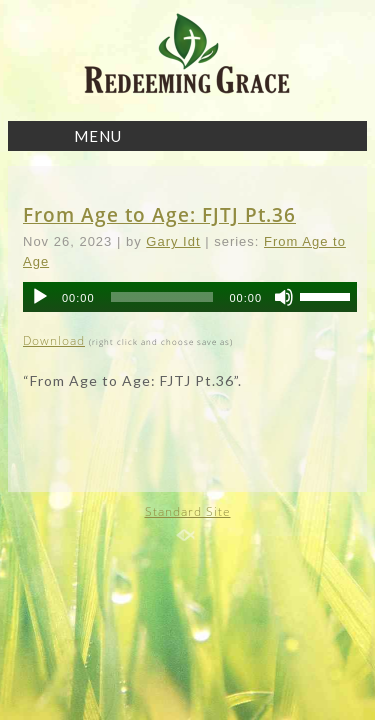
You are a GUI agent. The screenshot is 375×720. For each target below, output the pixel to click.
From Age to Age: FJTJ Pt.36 (159, 214)
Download (54, 340)
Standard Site (188, 511)
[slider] (162, 297)
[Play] (40, 297)
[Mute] (284, 297)
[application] (190, 297)
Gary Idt (173, 241)
